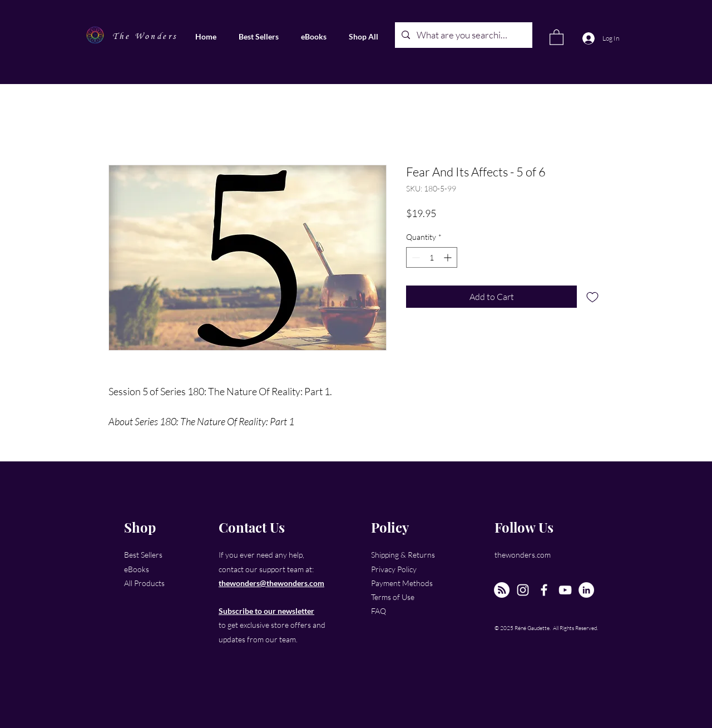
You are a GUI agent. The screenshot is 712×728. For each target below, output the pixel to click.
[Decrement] (415, 257)
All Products (144, 583)
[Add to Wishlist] (592, 297)
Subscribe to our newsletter (266, 611)
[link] (557, 37)
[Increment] (449, 257)
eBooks (137, 569)
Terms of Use (393, 597)
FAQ (379, 611)
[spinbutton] (432, 257)
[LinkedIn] (586, 590)
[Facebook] (544, 590)
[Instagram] (523, 590)
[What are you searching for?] (463, 35)
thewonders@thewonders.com (271, 583)
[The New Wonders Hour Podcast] (502, 590)
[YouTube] (565, 590)
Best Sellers (143, 555)
